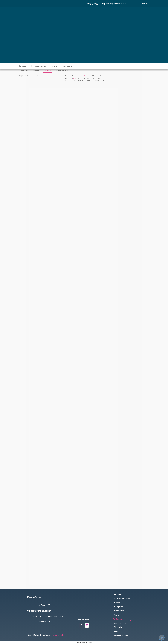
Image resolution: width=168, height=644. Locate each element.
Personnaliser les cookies (85, 643)
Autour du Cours (121, 623)
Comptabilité (119, 611)
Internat (117, 603)
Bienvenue (118, 594)
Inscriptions (119, 607)
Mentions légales (121, 635)
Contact (117, 631)
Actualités (118, 619)
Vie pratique (119, 627)
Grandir (117, 615)
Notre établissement (122, 599)
